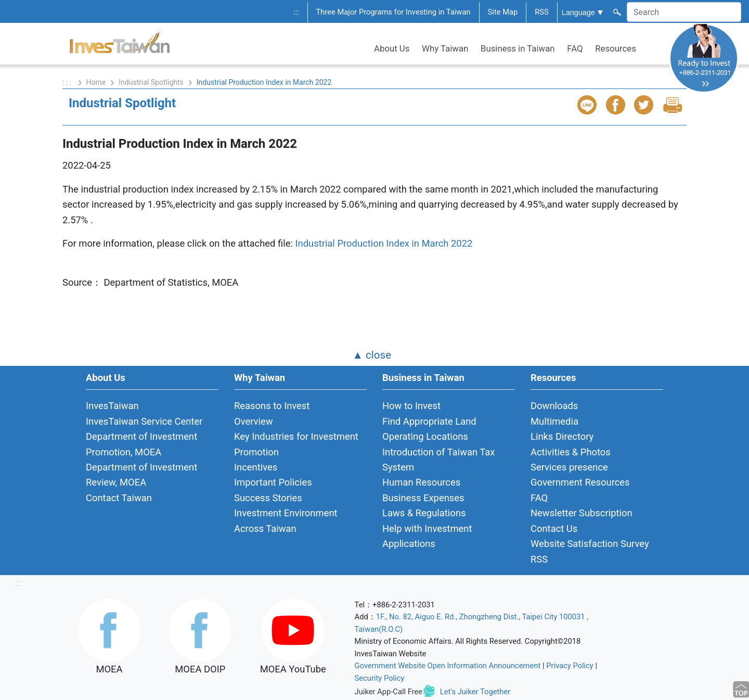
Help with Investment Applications (427, 536)
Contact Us (554, 529)
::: (296, 12)
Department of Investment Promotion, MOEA (141, 444)
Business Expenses (423, 498)
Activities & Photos (571, 452)
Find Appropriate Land (429, 421)
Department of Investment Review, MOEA (141, 475)
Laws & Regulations (424, 513)
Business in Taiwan (518, 48)
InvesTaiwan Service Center (144, 421)
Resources (616, 48)
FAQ (575, 48)
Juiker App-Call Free (389, 692)
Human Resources (421, 482)
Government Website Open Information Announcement (448, 666)
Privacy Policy (570, 666)
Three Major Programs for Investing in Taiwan (393, 12)
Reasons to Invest (272, 406)
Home (96, 82)
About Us (392, 48)
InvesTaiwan (112, 406)
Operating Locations (425, 436)
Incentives (256, 467)
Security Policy (380, 678)
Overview (254, 421)
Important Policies (273, 482)
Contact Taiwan (119, 498)
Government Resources (580, 482)
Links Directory (562, 436)
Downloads (554, 406)
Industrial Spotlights (151, 82)
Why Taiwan (445, 48)
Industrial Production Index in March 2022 (384, 243)
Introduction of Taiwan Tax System (438, 460)
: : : (68, 82)
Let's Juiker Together (475, 692)
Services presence (569, 467)
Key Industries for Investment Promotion (296, 444)
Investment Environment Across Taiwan (286, 520)
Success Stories (268, 498)
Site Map (503, 12)
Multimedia (554, 421)
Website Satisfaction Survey (590, 544)
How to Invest (411, 406)
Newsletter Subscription (582, 513)
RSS (542, 12)
